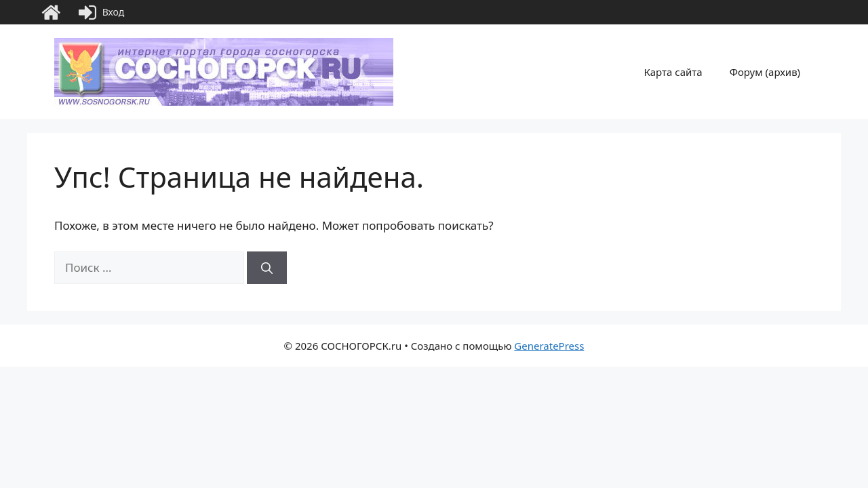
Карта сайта (673, 72)
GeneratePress (549, 346)
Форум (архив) (765, 72)
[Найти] (267, 268)
